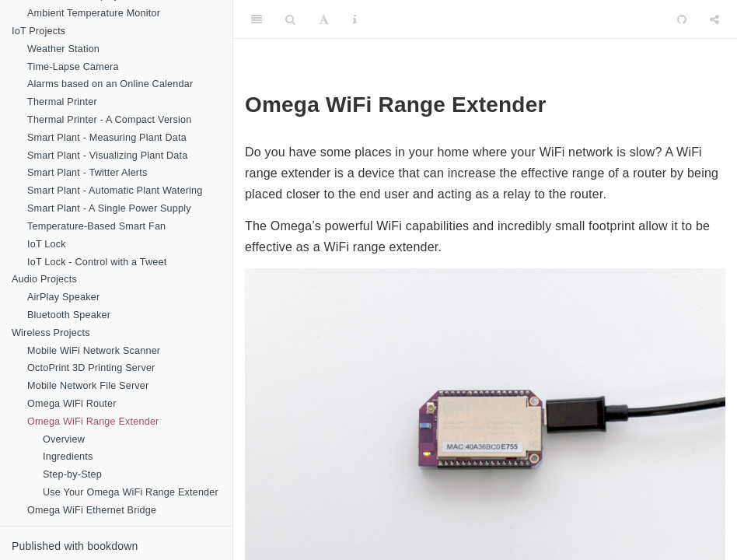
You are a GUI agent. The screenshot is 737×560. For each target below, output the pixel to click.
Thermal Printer (62, 102)
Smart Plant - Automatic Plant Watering (115, 191)
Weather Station (63, 49)
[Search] (290, 19)
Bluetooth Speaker (69, 315)
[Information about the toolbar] (355, 19)
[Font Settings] (324, 19)
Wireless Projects (51, 333)
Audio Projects (44, 279)
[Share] (714, 19)
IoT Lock (47, 244)
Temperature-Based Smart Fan (96, 226)
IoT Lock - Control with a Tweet (97, 262)
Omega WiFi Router (72, 404)
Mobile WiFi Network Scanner (94, 351)
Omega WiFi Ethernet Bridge (92, 510)
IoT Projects (38, 31)
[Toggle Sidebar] (257, 19)
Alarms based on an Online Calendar (110, 84)
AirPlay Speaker (63, 297)
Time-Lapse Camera (73, 67)
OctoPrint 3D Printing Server (91, 368)
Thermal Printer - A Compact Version (109, 120)
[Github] (682, 19)
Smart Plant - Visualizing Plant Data (107, 156)
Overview (64, 439)
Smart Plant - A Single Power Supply (109, 208)
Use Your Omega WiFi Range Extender (131, 492)
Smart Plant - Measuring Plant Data (107, 138)
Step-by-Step (72, 474)
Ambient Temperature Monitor (94, 13)
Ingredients (68, 457)
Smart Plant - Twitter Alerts (87, 173)
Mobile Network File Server (88, 386)
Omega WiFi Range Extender (93, 422)
